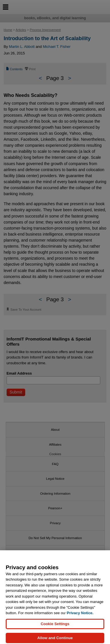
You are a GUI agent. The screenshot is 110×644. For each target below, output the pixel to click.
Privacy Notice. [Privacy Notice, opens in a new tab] (80, 616)
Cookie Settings (55, 627)
